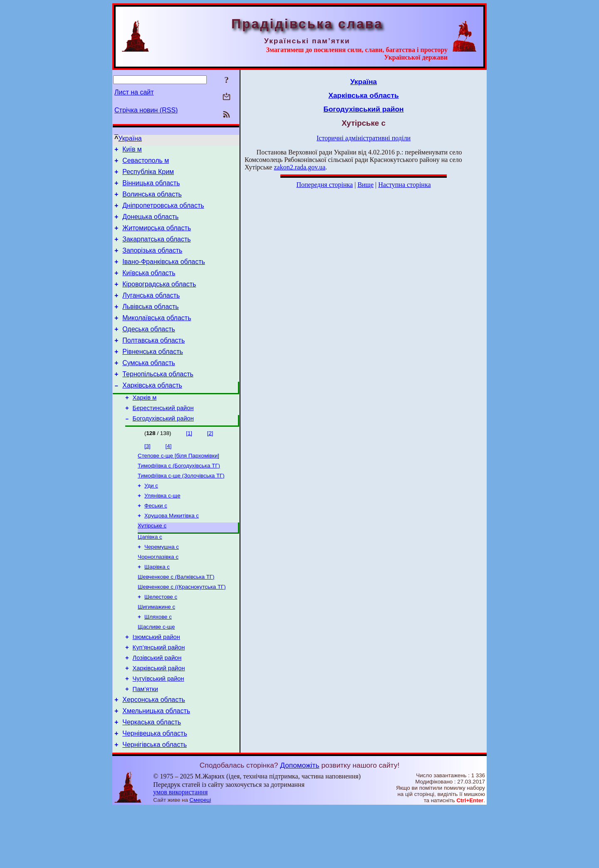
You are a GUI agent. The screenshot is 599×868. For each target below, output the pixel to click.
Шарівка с (157, 608)
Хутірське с (152, 563)
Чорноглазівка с (158, 597)
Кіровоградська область (159, 300)
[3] (147, 477)
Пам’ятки (145, 743)
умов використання (180, 852)
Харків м (145, 426)
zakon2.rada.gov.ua (299, 167)
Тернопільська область (158, 400)
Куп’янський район (159, 696)
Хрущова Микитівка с (172, 553)
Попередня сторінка (324, 185)
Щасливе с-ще (156, 673)
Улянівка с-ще (162, 531)
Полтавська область (153, 363)
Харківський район (159, 719)
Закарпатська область (156, 250)
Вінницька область (151, 188)
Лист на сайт (134, 92)
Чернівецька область (155, 792)
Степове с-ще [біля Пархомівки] (178, 488)
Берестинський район (163, 438)
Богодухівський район (163, 450)
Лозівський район (157, 708)
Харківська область (152, 413)
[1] (189, 464)
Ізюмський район (156, 684)
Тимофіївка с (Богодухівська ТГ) (179, 499)
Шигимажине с (156, 651)
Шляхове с (158, 662)
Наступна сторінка (404, 185)
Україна (130, 138)
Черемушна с (162, 586)
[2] (210, 464)
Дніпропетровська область (163, 213)
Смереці (200, 860)
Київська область (149, 288)
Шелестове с (161, 640)
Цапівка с (150, 576)
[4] (169, 477)
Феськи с (156, 542)
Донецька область (150, 225)
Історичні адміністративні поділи (364, 138)
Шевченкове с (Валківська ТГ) (176, 619)
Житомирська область (157, 238)
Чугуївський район (158, 731)
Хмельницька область (156, 767)
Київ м (132, 150)
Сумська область (149, 388)
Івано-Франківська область (164, 275)
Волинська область (152, 200)
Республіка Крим (148, 175)
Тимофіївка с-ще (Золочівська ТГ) (181, 509)
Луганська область (151, 313)
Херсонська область (154, 755)
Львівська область (150, 325)
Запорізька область (152, 263)
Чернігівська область (155, 805)
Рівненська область (153, 375)
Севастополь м (146, 163)
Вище (365, 185)
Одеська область (149, 350)
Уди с (151, 520)
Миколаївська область (157, 338)
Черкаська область (152, 780)
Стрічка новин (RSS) (146, 110)
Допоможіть (299, 825)
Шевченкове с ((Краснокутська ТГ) (182, 630)
